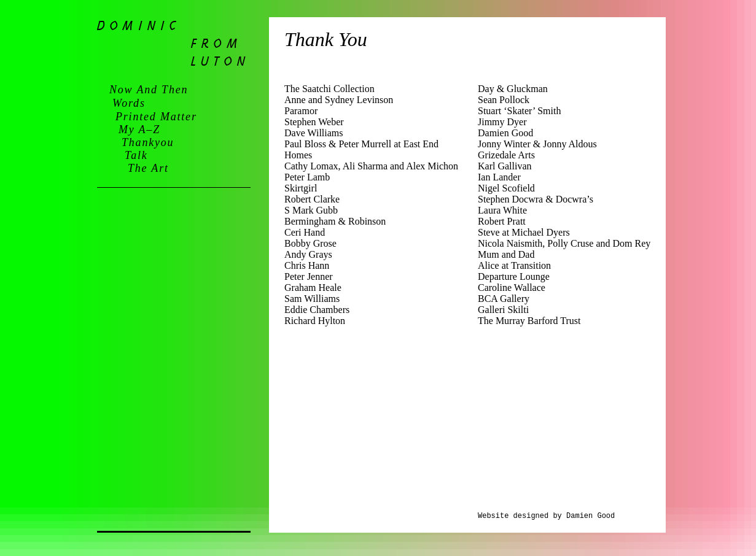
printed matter (156, 117)
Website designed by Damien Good (546, 516)
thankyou (148, 142)
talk (136, 155)
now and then (149, 90)
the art (148, 168)
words (129, 103)
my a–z (139, 129)
